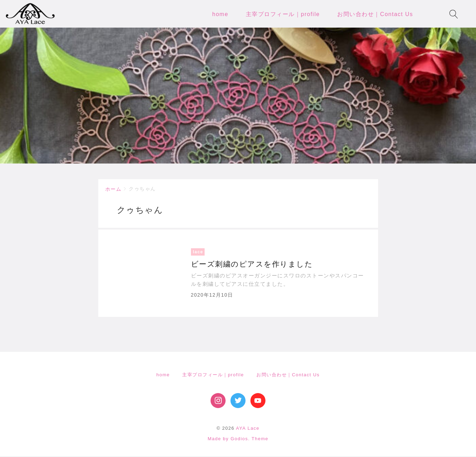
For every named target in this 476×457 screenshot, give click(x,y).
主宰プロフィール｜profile (213, 375)
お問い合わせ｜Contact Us (288, 375)
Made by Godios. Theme (238, 439)
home (163, 375)
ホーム (113, 189)
